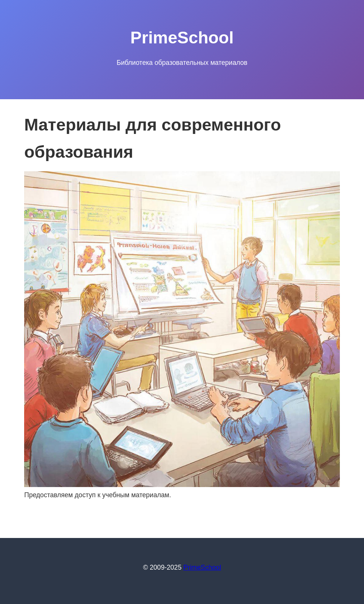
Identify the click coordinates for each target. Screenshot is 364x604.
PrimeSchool (202, 567)
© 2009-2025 (163, 567)
